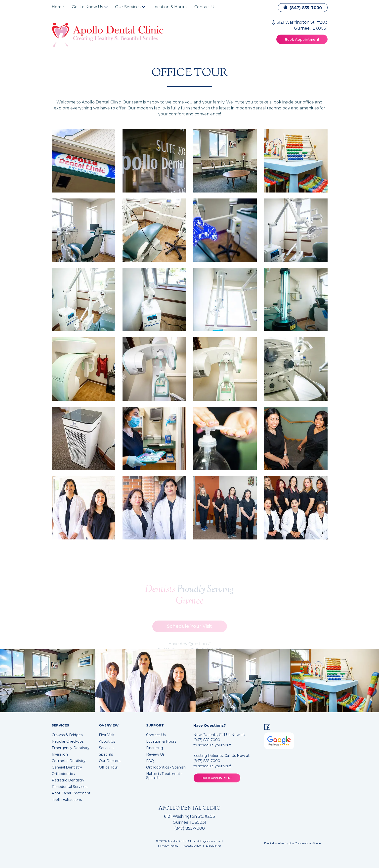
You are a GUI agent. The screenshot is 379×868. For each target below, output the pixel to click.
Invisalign (60, 754)
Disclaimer (214, 845)
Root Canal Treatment (71, 793)
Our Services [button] (128, 7)
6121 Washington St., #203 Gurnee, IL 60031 (189, 819)
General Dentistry (67, 767)
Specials (106, 754)
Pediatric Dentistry (68, 780)
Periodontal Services (69, 787)
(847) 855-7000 (303, 8)
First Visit (107, 735)
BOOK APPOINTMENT (217, 778)
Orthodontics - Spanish (166, 767)
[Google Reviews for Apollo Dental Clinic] (279, 741)
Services (106, 748)
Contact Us (205, 7)
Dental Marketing (277, 843)
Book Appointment (302, 40)
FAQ (150, 761)
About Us (107, 741)
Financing (155, 748)
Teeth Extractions (67, 800)
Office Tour (108, 767)
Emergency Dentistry (71, 748)
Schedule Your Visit (189, 628)
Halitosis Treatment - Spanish (164, 776)
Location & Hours (169, 7)
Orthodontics (63, 774)
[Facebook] (267, 728)
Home (58, 7)
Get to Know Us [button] (88, 7)
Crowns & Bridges (67, 735)
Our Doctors (110, 761)
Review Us (155, 754)
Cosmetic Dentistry (69, 761)
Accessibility (192, 845)
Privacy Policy (168, 845)
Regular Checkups (68, 741)
